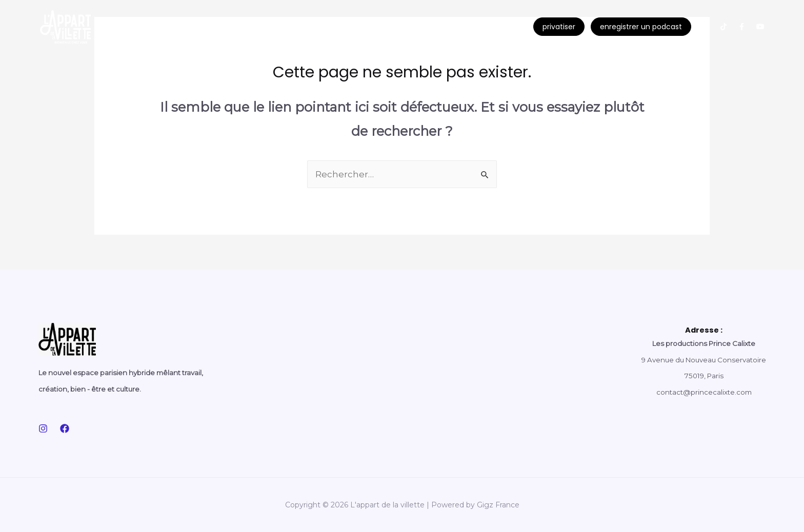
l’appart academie (314, 27)
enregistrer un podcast (641, 27)
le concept (394, 27)
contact (455, 27)
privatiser (559, 27)
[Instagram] (43, 428)
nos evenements (160, 27)
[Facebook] (65, 428)
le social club (236, 27)
